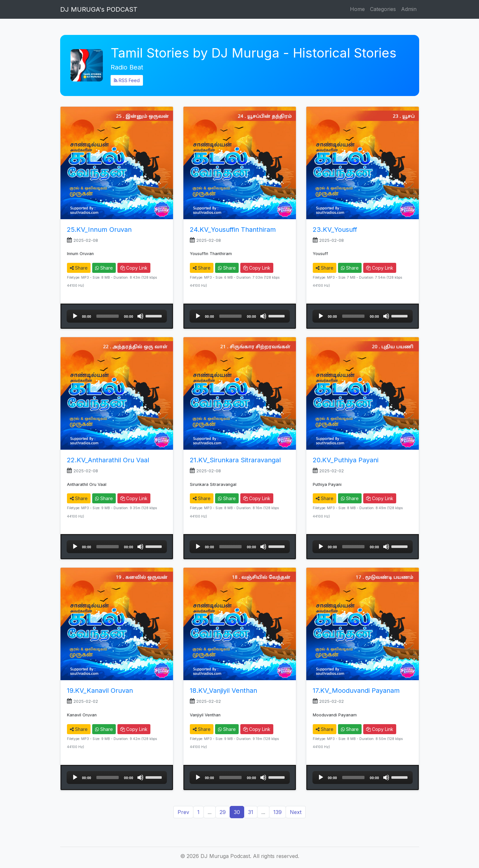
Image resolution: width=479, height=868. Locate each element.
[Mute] (140, 316)
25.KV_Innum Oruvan (99, 230)
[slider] (108, 316)
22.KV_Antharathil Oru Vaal (108, 460)
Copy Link (134, 268)
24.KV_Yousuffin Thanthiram (233, 230)
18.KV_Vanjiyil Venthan (223, 691)
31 (251, 812)
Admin (409, 9)
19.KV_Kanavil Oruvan (100, 691)
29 (223, 812)
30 (237, 812)
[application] (117, 316)
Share (79, 268)
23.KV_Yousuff (335, 230)
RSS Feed (127, 80)
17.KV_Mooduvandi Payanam (356, 691)
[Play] (75, 316)
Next (296, 812)
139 (278, 812)
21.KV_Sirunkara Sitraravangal (235, 460)
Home (357, 9)
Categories (383, 9)
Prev (183, 812)
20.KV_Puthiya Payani (346, 460)
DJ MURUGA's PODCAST (99, 9)
